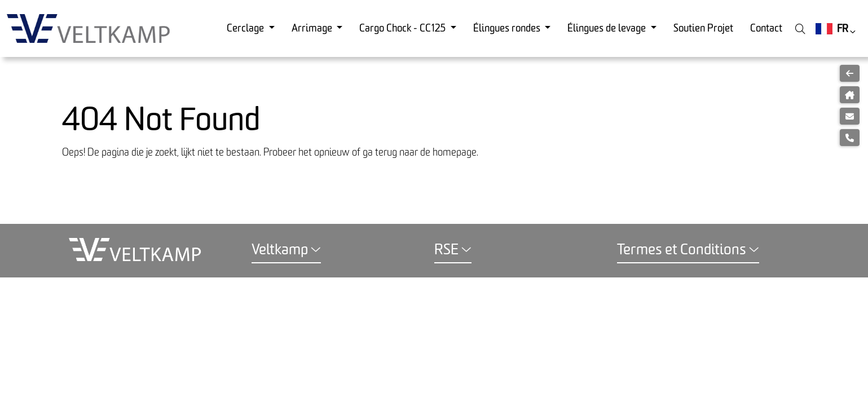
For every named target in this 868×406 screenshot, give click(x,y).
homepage (455, 153)
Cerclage (246, 28)
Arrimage (313, 28)
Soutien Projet (703, 28)
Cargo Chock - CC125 (404, 28)
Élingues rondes (508, 28)
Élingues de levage (608, 28)
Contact (766, 28)
